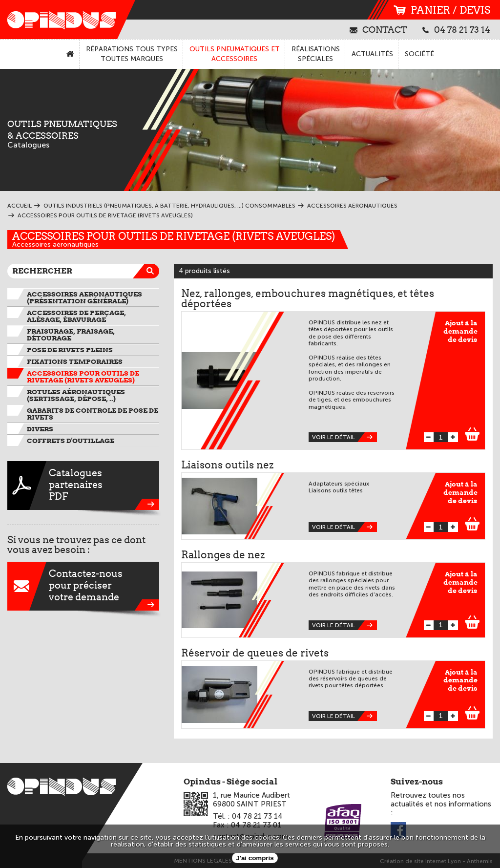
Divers (40, 429)
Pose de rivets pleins (70, 350)
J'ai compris (255, 858)
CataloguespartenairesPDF (83, 486)
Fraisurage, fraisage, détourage (71, 335)
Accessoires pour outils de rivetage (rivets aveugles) (174, 236)
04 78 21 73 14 (456, 29)
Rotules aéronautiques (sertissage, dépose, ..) (76, 395)
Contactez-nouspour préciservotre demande (83, 586)
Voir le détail (344, 437)
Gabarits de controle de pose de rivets (93, 414)
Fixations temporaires (75, 361)
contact (378, 29)
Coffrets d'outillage (71, 441)
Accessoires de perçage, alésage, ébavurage (76, 316)
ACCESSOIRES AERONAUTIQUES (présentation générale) (84, 297)
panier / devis (442, 10)
